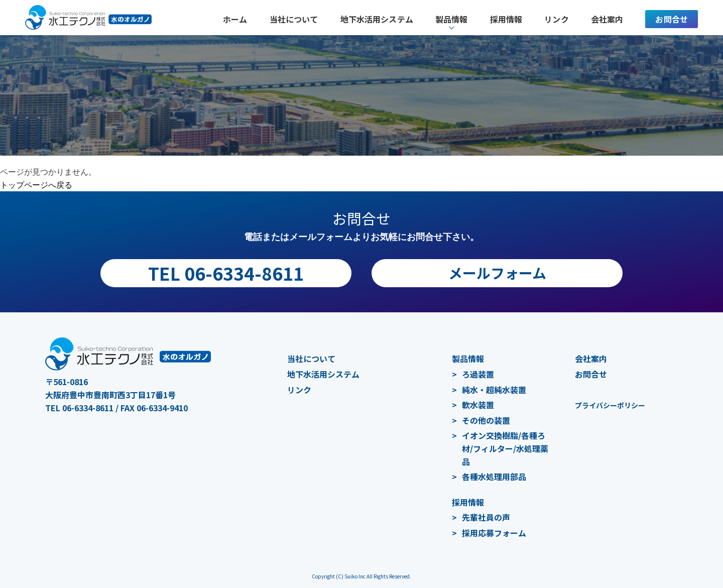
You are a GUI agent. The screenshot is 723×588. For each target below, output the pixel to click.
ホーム (235, 19)
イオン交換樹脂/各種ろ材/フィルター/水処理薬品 (505, 448)
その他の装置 (486, 420)
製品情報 (468, 359)
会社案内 (607, 19)
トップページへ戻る (36, 185)
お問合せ (672, 19)
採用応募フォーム (494, 533)
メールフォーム (497, 273)
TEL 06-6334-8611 (226, 273)
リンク (556, 19)
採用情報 (506, 19)
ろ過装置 (478, 374)
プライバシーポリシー (610, 405)
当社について (294, 19)
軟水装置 (478, 405)
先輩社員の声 (486, 517)
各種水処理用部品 (494, 477)
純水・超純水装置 (494, 390)
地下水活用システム (377, 19)
